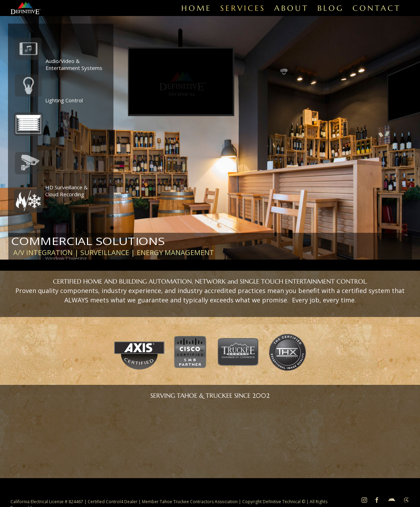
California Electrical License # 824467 (47, 502)
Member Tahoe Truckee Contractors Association (190, 502)
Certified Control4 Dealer (113, 502)
